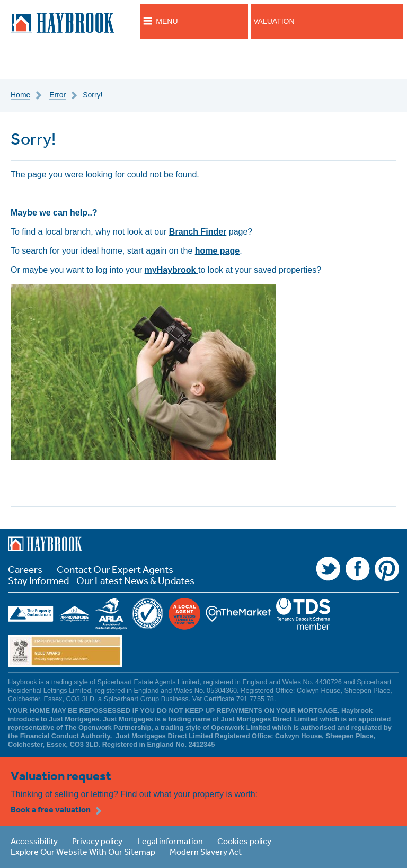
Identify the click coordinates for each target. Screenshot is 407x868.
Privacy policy (97, 841)
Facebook (358, 569)
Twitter (328, 569)
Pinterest (387, 569)
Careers (25, 570)
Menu (167, 21)
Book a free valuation (51, 809)
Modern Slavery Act (206, 852)
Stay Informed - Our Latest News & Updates (101, 581)
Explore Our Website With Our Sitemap (83, 852)
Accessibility (34, 841)
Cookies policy (244, 841)
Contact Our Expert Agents (115, 570)
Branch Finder (198, 232)
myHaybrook (171, 270)
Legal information (170, 841)
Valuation (274, 21)
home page (217, 251)
